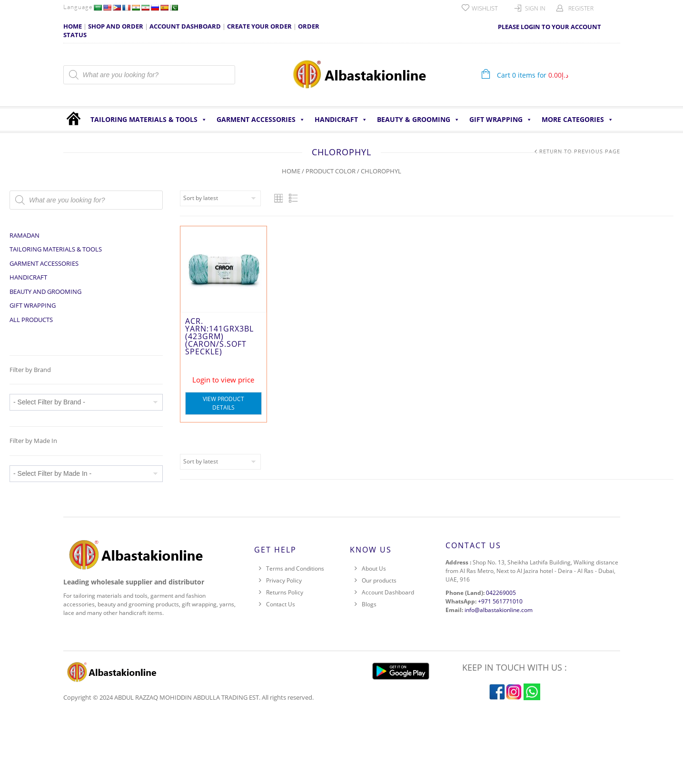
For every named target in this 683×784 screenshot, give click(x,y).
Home (291, 171)
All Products (31, 320)
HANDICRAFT (341, 120)
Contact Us (281, 604)
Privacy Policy (284, 580)
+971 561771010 (500, 601)
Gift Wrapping (501, 120)
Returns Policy (285, 592)
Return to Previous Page (580, 151)
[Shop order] (220, 198)
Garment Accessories (261, 120)
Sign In (535, 8)
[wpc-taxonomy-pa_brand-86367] (86, 402)
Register (581, 8)
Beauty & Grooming (418, 120)
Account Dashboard (388, 592)
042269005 (501, 593)
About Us (374, 568)
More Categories (578, 120)
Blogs (369, 604)
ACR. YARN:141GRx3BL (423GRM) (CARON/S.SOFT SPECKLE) (219, 336)
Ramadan (25, 235)
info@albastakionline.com (499, 610)
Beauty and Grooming (45, 291)
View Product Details (223, 403)
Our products (379, 580)
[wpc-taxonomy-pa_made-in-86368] (86, 474)
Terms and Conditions (295, 568)
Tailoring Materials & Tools (149, 120)
